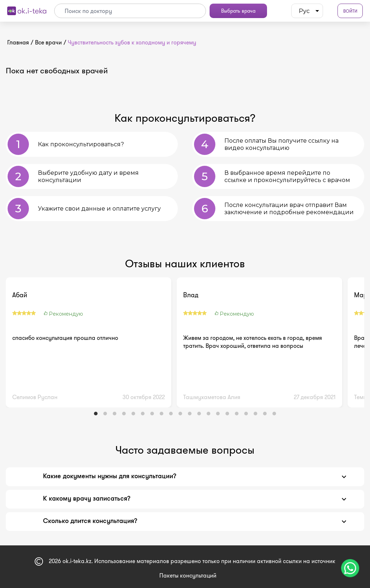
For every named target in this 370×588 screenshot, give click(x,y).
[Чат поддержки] (350, 568)
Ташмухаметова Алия (212, 397)
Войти (350, 11)
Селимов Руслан (35, 397)
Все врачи (48, 42)
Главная (18, 42)
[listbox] (307, 11)
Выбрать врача (238, 11)
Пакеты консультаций (188, 576)
